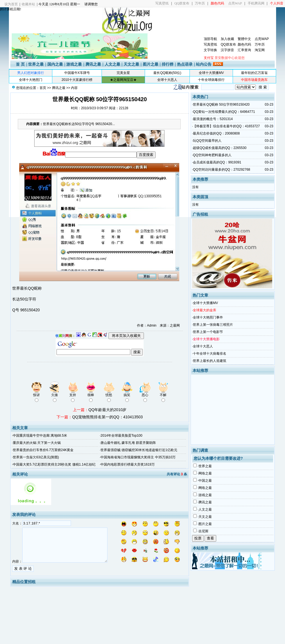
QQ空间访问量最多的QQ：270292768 (221, 170)
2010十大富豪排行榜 (77, 80)
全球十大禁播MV (211, 73)
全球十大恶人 (167, 80)
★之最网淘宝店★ (123, 80)
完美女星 (123, 73)
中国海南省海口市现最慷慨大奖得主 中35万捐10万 (138, 457)
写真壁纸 (162, 3)
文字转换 (210, 50)
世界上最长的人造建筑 (210, 361)
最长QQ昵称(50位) (167, 73)
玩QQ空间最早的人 (207, 141)
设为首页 (11, 4)
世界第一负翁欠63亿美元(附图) (36, 457)
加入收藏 (227, 39)
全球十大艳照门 (31, 80)
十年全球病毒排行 (211, 80)
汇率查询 (244, 50)
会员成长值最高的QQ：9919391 (217, 162)
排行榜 (168, 64)
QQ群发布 (182, 3)
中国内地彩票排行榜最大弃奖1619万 (128, 464)
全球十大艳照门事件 (208, 317)
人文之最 (112, 64)
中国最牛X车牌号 (77, 73)
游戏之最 (74, 64)
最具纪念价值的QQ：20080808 (216, 133)
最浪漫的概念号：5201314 (213, 119)
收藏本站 (28, 4)
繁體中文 (244, 39)
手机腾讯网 (256, 3)
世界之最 (36, 64)
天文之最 (131, 64)
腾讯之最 (93, 64)
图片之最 (151, 64)
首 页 (20, 64)
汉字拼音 (227, 50)
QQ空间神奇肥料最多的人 (212, 155)
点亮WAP (235, 3)
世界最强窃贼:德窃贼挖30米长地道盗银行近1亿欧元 (139, 450)
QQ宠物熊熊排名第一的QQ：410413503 (107, 417)
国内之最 (55, 64)
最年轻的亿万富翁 (254, 73)
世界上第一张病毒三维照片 (213, 325)
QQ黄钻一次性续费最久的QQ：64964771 (224, 112)
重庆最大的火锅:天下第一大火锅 (37, 443)
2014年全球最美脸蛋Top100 (121, 436)
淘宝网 (260, 50)
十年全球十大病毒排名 (210, 354)
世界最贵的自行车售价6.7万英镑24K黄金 (43, 450)
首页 (43, 88)
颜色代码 (244, 44)
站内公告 (204, 64)
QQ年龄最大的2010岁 (108, 410)
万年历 (200, 3)
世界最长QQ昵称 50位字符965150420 (221, 105)
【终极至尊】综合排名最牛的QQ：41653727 (226, 126)
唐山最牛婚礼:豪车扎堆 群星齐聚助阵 (128, 443)
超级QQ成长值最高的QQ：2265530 (220, 148)
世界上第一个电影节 (208, 332)
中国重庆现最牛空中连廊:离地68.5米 (40, 436)
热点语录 (185, 64)
